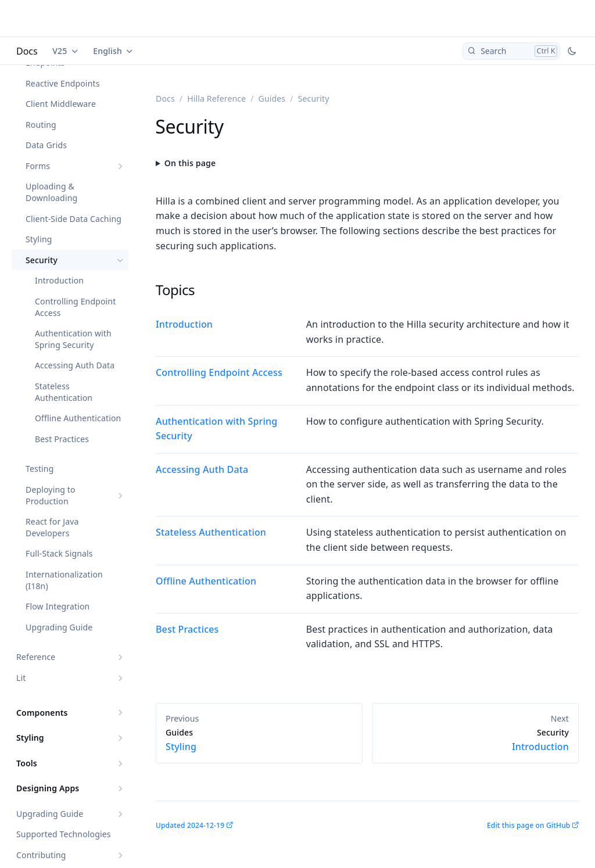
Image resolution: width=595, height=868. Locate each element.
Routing (41, 125)
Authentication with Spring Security (73, 339)
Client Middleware (61, 104)
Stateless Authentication (64, 392)
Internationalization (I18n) (64, 580)
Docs (27, 51)
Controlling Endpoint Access (75, 307)
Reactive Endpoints (63, 83)
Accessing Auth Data (75, 365)
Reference (36, 657)
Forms (38, 166)
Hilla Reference (216, 98)
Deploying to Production (51, 495)
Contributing (41, 855)
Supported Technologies (64, 834)
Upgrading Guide (59, 627)
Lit (21, 678)
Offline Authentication (78, 418)
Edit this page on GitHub (528, 825)
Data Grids (46, 145)
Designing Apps (48, 788)
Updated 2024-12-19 (190, 825)
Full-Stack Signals (59, 553)
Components (42, 713)
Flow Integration (58, 606)
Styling (39, 239)
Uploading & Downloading (51, 192)
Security (42, 260)
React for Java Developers (52, 527)
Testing (40, 469)
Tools (27, 763)
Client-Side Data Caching (74, 219)
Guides (272, 98)
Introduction (59, 280)
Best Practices (62, 439)
